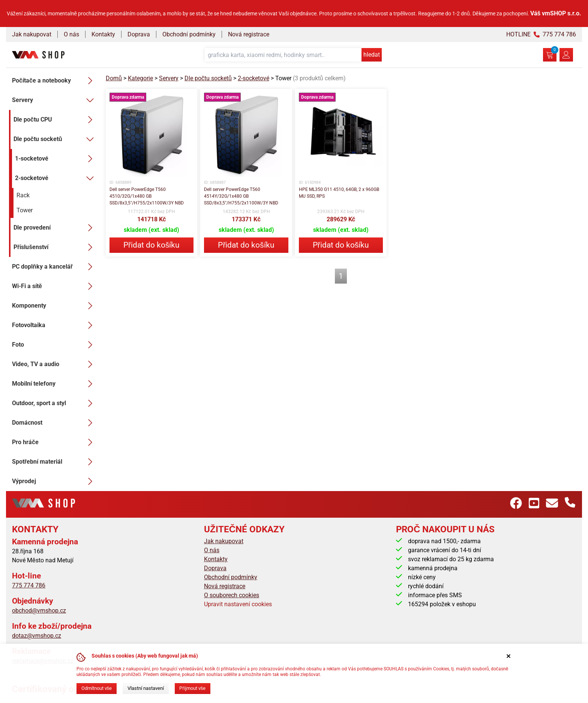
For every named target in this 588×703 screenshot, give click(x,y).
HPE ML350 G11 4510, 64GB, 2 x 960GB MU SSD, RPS (339, 193)
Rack (23, 195)
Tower (25, 210)
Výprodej (54, 481)
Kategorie (140, 78)
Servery (54, 100)
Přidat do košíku (151, 245)
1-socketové (56, 159)
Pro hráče (54, 442)
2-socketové (56, 178)
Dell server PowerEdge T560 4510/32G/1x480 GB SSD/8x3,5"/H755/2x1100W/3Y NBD (147, 196)
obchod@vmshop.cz (39, 611)
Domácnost (54, 423)
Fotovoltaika (54, 325)
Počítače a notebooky (54, 81)
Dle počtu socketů (55, 139)
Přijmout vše (192, 688)
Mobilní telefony (54, 384)
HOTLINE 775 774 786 (541, 34)
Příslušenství (55, 247)
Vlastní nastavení (146, 688)
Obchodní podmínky (189, 34)
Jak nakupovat (32, 34)
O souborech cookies (232, 595)
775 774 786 (29, 585)
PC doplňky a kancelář (54, 267)
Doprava (139, 34)
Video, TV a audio (54, 364)
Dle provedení (55, 228)
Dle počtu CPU (55, 120)
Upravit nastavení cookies (238, 604)
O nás (71, 34)
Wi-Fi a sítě (54, 286)
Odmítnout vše (97, 688)
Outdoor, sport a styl (54, 403)
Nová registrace (249, 34)
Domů (114, 78)
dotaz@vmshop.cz (37, 636)
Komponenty (54, 306)
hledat (372, 55)
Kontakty (103, 34)
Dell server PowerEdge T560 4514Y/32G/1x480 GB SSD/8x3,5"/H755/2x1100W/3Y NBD (241, 196)
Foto (54, 345)
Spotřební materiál (54, 462)
